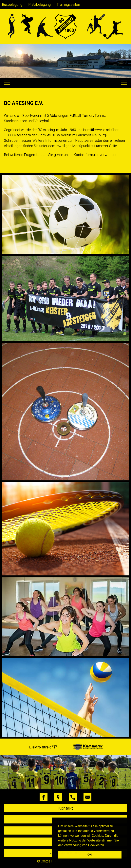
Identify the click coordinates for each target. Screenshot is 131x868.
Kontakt (66, 808)
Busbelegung (12, 5)
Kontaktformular (86, 155)
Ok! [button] (90, 855)
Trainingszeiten (68, 5)
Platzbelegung (39, 5)
